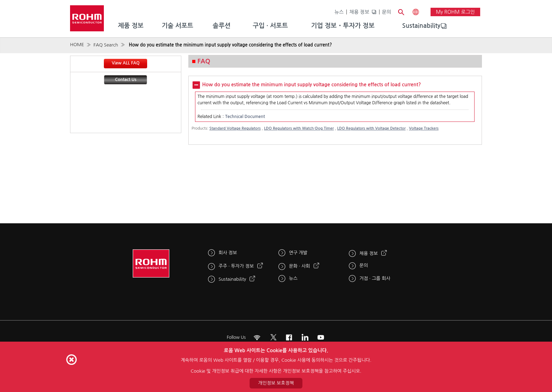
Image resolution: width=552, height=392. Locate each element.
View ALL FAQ (126, 63)
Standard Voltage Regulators (235, 128)
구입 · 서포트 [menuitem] (270, 26)
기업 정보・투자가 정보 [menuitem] (343, 26)
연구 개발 (298, 253)
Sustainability (421, 26)
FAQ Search (106, 45)
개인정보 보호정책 (276, 383)
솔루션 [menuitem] (222, 26)
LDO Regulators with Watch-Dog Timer (299, 128)
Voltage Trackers (424, 128)
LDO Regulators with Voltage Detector (371, 128)
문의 (387, 12)
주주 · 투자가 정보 (236, 266)
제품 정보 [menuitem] (131, 26)
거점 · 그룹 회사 (375, 278)
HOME (77, 45)
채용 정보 (359, 12)
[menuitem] (421, 26)
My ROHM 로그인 (455, 12)
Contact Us (126, 80)
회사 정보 (228, 253)
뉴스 (339, 12)
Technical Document (245, 117)
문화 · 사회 (300, 266)
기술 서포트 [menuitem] (177, 26)
